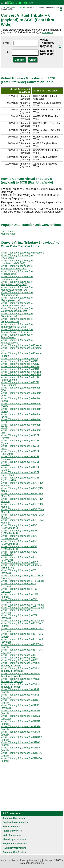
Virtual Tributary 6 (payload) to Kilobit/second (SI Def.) (17, 262)
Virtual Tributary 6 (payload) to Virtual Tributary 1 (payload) (20, 670)
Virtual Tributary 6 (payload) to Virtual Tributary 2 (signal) (20, 675)
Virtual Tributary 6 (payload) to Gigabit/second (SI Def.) (17, 304)
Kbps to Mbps (8, 231)
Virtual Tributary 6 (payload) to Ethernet (22, 345)
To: (8, 52)
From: (7, 43)
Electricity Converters (14, 839)
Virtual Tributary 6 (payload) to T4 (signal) (23, 621)
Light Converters (12, 835)
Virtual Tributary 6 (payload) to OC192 (21, 372)
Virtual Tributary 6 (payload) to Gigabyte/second (17, 320)
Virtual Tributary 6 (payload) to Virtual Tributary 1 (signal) (20, 664)
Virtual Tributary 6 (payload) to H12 (19, 660)
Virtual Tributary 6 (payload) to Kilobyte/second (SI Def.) (17, 267)
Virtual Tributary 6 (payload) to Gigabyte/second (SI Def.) (17, 310)
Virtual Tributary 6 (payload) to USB (19, 562)
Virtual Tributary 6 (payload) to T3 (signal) (23, 607)
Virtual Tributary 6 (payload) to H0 (19, 655)
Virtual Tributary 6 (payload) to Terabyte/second (17, 341)
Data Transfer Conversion (16, 7)
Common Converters (14, 818)
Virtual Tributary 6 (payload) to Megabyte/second (17, 299)
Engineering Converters (15, 822)
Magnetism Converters (15, 844)
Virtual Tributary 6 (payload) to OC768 (21, 374)
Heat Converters (11, 826)
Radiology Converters (14, 848)
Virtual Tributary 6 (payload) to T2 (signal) (23, 605)
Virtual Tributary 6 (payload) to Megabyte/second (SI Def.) (17, 288)
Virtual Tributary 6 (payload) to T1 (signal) (23, 581)
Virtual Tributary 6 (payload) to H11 (19, 658)
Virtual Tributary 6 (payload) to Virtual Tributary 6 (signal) (20, 685)
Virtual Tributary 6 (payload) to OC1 (19, 359)
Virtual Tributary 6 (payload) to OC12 (20, 364)
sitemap (48, 860)
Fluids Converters (12, 831)
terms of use (19, 860)
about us (6, 860)
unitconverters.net (35, 863)
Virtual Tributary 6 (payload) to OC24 (20, 367)
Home (3, 7)
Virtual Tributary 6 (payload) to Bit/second (23, 253)
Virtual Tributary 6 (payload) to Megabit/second (17, 294)
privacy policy (34, 860)
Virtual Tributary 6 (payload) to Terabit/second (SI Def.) (17, 325)
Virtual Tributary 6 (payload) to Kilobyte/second (17, 278)
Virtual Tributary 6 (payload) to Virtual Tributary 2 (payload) (20, 680)
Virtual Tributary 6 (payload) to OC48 (20, 369)
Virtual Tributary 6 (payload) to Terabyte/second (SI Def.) (17, 331)
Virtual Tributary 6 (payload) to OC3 (19, 361)
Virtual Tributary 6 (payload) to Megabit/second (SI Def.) (17, 283)
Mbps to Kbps (8, 234)
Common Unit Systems (15, 852)
